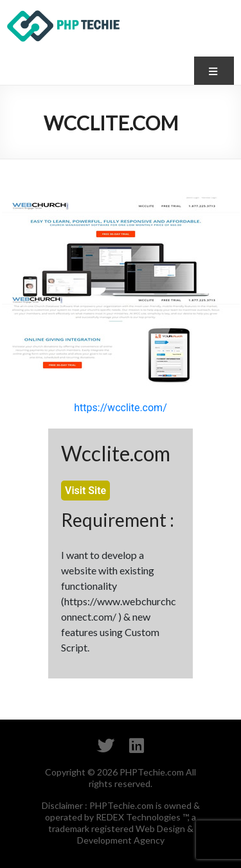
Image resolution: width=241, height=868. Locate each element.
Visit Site (85, 491)
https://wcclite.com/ (120, 408)
